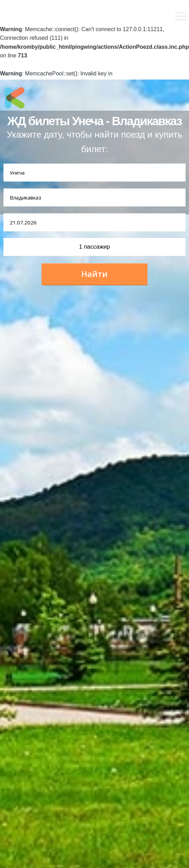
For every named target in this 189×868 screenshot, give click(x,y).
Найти (94, 274)
